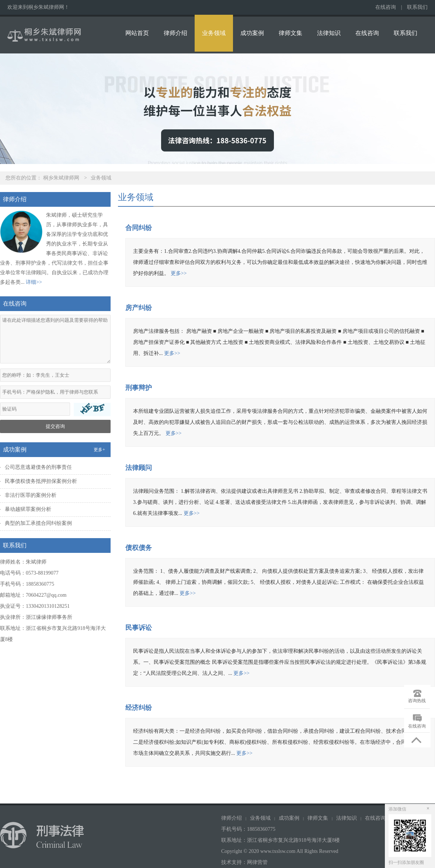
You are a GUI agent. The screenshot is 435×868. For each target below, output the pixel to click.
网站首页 (137, 33)
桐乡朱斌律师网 (61, 178)
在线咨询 (386, 7)
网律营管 (257, 862)
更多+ (99, 450)
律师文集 (290, 33)
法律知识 (329, 33)
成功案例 (252, 33)
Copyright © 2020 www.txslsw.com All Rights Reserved (280, 851)
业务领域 (214, 33)
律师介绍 (175, 33)
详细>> (34, 282)
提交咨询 (55, 426)
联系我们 (417, 7)
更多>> (179, 273)
